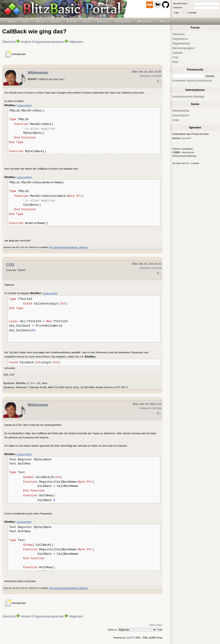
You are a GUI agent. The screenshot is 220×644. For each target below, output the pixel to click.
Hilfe (40, 21)
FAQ (175, 57)
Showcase (124, 21)
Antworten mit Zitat (151, 76)
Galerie (103, 21)
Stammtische (181, 115)
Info (26, 21)
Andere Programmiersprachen (43, 42)
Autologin (192, 12)
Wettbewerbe (181, 111)
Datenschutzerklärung (184, 156)
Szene (56, 21)
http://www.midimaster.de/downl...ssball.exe (68, 247)
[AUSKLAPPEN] (24, 105)
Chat (87, 21)
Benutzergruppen (183, 48)
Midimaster (38, 73)
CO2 (10, 265)
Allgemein (76, 42)
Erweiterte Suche (183, 81)
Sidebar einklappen (183, 149)
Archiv (165, 21)
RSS (175, 62)
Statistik (178, 53)
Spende (186, 138)
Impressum (188, 152)
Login (176, 12)
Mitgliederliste (181, 43)
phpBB (129, 638)
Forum (72, 21)
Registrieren (180, 39)
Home (12, 21)
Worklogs (145, 21)
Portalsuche (204, 81)
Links (176, 120)
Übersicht (9, 42)
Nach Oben (156, 625)
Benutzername (180, 3)
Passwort (178, 7)
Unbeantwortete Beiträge (188, 97)
